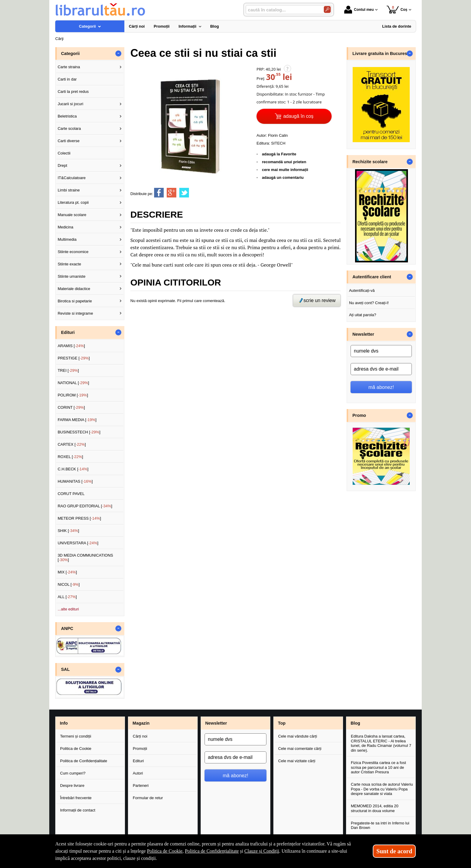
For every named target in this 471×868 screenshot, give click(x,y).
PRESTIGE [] (74, 358)
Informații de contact (78, 810)
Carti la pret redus (73, 92)
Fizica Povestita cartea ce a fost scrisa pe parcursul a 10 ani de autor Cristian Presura (378, 767)
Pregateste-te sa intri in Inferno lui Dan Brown (380, 825)
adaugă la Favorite (279, 154)
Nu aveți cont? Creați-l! (369, 303)
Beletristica (67, 116)
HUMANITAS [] (75, 481)
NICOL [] (69, 584)
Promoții (140, 749)
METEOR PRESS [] (79, 518)
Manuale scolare (72, 215)
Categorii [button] (70, 53)
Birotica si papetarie (75, 301)
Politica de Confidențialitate (84, 761)
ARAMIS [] (71, 346)
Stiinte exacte (69, 264)
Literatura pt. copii (73, 202)
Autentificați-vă (362, 290)
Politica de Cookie (76, 749)
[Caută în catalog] (327, 9)
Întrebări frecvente (76, 798)
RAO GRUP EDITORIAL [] (85, 506)
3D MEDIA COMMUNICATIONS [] (85, 558)
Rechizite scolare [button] (370, 162)
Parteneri (141, 785)
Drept (62, 165)
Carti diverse (69, 141)
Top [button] (282, 723)
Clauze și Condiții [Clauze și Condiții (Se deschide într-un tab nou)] (262, 851)
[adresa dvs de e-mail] (381, 369)
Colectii (64, 153)
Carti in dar (67, 79)
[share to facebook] (159, 193)
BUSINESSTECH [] (79, 432)
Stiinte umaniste (72, 276)
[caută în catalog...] (282, 10)
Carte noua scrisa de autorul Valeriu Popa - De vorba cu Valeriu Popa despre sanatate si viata (382, 789)
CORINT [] (71, 407)
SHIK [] (68, 531)
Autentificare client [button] (372, 277)
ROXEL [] (70, 457)
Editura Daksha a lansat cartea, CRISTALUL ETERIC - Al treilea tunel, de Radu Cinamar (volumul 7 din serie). (381, 743)
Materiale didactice (74, 289)
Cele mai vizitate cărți (297, 761)
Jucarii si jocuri (70, 104)
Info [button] (64, 723)
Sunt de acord (394, 851)
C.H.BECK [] (73, 469)
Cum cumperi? (73, 773)
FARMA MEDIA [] (77, 420)
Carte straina (69, 67)
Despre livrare (72, 785)
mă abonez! (381, 387)
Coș (397, 9)
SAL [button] (65, 669)
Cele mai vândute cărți (298, 736)
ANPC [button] (67, 628)
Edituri (138, 761)
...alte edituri (68, 609)
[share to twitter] (184, 193)
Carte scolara (69, 128)
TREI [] (68, 370)
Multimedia (67, 239)
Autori (138, 773)
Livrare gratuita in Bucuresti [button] (381, 53)
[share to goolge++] (172, 193)
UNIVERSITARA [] (78, 543)
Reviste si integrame (75, 313)
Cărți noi (140, 736)
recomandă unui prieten (284, 162)
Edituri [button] (68, 332)
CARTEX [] (72, 444)
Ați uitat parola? (363, 315)
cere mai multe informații (285, 170)
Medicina (65, 227)
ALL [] (67, 597)
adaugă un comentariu (283, 177)
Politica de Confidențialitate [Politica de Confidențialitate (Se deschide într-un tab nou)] (212, 851)
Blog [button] (355, 723)
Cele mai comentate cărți (300, 749)
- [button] (118, 53)
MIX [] (67, 572)
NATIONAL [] (73, 383)
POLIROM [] (73, 395)
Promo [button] (359, 415)
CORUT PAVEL (71, 494)
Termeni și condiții (76, 736)
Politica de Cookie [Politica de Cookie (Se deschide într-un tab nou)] (165, 851)
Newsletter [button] (363, 334)
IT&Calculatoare (72, 178)
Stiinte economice (73, 252)
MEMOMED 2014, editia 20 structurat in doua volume (375, 808)
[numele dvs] (381, 351)
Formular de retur (148, 798)
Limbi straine (69, 190)
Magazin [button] (141, 723)
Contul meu (359, 10)
